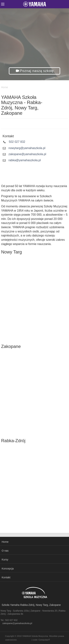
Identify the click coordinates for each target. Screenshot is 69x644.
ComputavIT (44, 640)
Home (5, 542)
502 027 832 (17, 142)
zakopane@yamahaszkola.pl (27, 154)
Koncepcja (8, 569)
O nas (5, 551)
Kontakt (6, 577)
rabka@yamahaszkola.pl (25, 160)
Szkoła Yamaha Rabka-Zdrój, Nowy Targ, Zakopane (31, 605)
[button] (34, 71)
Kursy (5, 560)
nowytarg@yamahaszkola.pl (27, 148)
